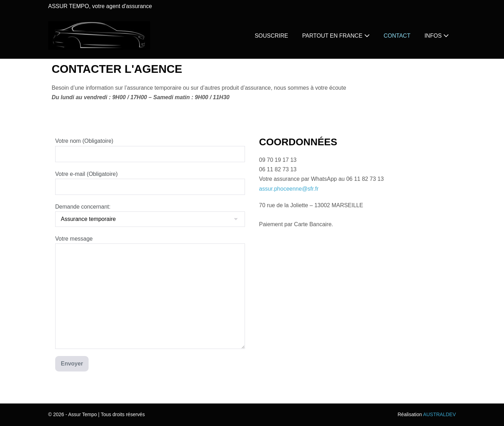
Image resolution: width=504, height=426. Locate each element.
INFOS (437, 36)
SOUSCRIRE (272, 36)
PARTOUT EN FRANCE (336, 36)
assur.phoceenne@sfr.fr (289, 189)
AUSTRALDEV (440, 414)
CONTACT (397, 36)
